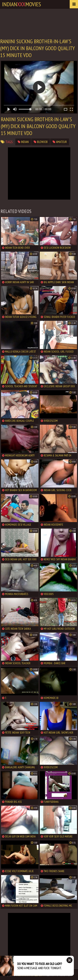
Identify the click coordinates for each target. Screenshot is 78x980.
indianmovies (22, 4)
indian (23, 142)
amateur (60, 142)
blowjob (41, 142)
